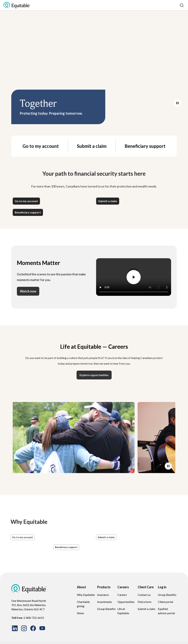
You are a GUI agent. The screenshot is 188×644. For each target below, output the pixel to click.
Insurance (103, 595)
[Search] (182, 5)
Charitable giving (83, 604)
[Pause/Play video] (177, 103)
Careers (122, 595)
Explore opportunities (94, 375)
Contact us (144, 595)
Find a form (145, 602)
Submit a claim (92, 146)
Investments (105, 602)
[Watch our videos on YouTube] (42, 628)
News (80, 613)
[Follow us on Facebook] (33, 628)
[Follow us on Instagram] (24, 628)
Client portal (165, 602)
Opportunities (126, 602)
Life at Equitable (123, 611)
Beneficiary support (145, 146)
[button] (26, 201)
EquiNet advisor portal (166, 611)
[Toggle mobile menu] (176, 5)
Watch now (28, 291)
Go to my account (41, 146)
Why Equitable (86, 595)
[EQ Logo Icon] (17, 5)
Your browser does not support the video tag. (94, 62)
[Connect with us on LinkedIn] (15, 628)
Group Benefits (106, 609)
